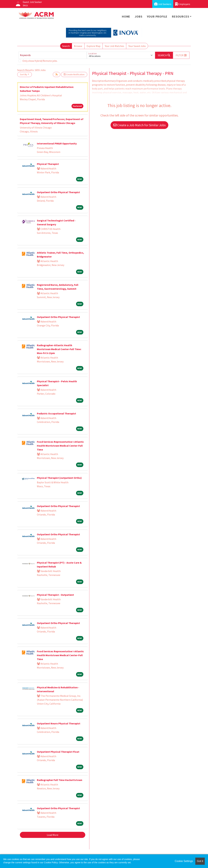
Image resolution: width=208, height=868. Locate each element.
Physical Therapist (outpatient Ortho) (59, 478)
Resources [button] (180, 16)
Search (66, 46)
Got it (200, 861)
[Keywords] (53, 55)
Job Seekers (163, 4)
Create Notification (74, 74)
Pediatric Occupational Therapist (56, 413)
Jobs (138, 16)
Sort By (24, 74)
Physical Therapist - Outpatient (55, 595)
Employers (183, 4)
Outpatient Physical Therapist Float (58, 752)
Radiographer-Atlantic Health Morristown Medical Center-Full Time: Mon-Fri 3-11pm (59, 349)
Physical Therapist (48, 164)
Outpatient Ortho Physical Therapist (58, 192)
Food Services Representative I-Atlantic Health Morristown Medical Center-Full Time (60, 446)
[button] (181, 55)
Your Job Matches (114, 46)
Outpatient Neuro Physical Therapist (59, 723)
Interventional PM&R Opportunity (57, 143)
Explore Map (94, 46)
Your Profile (157, 16)
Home (126, 16)
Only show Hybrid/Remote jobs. (40, 61)
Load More (53, 835)
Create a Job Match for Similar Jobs (139, 125)
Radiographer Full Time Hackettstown (60, 780)
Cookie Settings (184, 861)
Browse (78, 46)
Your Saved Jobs (137, 46)
